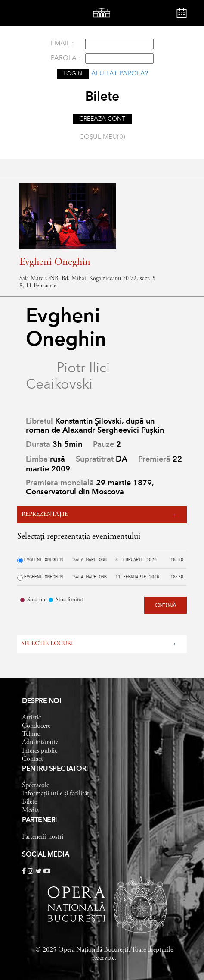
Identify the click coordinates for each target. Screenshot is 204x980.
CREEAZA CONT (102, 119)
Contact (32, 759)
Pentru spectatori (55, 769)
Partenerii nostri (43, 837)
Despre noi (42, 701)
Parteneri (40, 820)
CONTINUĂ (165, 605)
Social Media (45, 855)
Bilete (29, 802)
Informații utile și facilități (56, 794)
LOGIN (73, 74)
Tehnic (31, 734)
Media (30, 810)
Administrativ (40, 742)
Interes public (40, 751)
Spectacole (36, 785)
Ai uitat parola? (120, 74)
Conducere (36, 726)
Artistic (31, 718)
